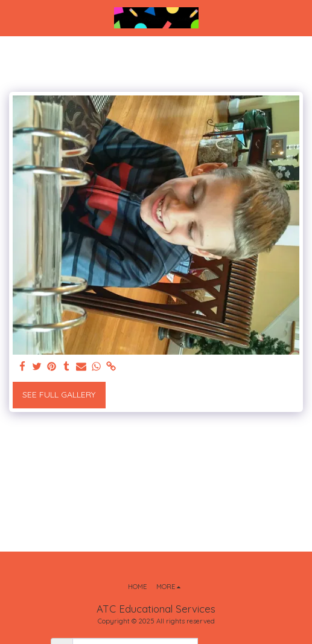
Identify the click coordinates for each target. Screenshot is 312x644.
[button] (13, 17)
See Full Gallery (59, 394)
